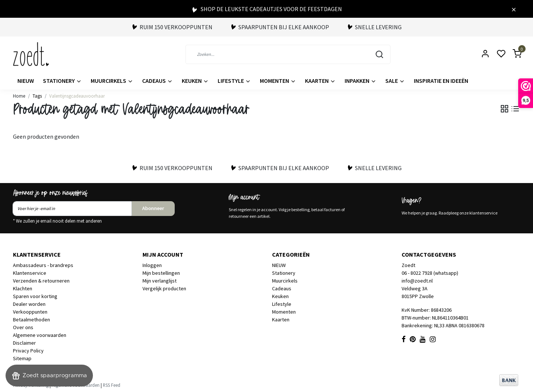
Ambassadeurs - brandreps (43, 265)
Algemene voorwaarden (40, 335)
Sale (395, 81)
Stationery (62, 81)
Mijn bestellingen (161, 273)
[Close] (514, 9)
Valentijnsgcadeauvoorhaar (77, 96)
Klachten (23, 288)
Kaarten (320, 81)
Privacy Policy (28, 351)
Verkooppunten (30, 312)
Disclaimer (24, 343)
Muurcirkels (112, 81)
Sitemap (22, 358)
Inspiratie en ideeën (441, 81)
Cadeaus (157, 81)
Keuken (195, 81)
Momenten (278, 81)
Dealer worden (29, 304)
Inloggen (152, 265)
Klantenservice (30, 273)
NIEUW (26, 81)
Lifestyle (234, 81)
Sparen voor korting (35, 296)
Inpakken (361, 81)
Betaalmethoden (31, 320)
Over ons (23, 327)
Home (19, 96)
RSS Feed (112, 385)
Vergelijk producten (164, 288)
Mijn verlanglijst (160, 281)
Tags (37, 96)
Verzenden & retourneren (41, 281)
